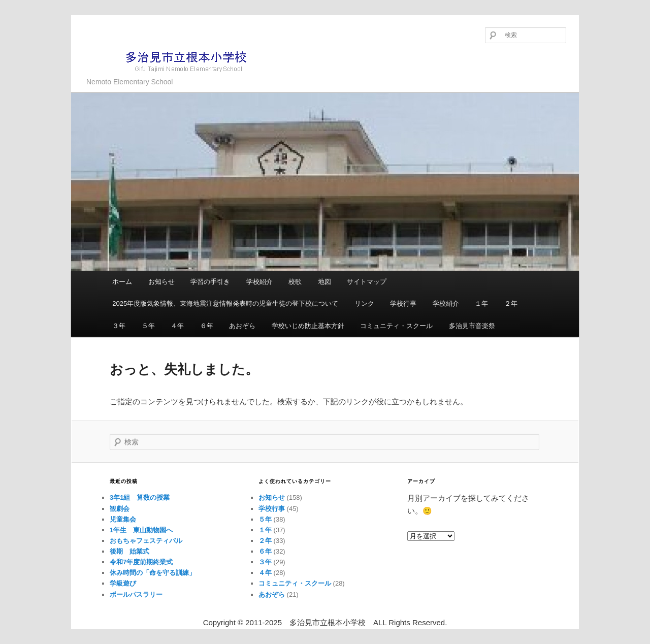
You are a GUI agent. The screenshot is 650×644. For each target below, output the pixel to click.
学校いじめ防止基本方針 (308, 326)
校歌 (295, 282)
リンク (364, 303)
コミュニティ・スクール (396, 326)
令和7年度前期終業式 (141, 562)
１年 (481, 303)
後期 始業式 (129, 551)
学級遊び (123, 583)
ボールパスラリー (136, 594)
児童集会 (123, 519)
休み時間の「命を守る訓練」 (153, 573)
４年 (177, 326)
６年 (207, 326)
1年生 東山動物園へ (141, 530)
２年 (511, 303)
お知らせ (161, 282)
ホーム (122, 282)
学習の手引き (210, 282)
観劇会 (120, 509)
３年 (119, 326)
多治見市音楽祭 (472, 326)
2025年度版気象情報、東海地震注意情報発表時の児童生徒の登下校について (225, 303)
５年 (148, 326)
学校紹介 (259, 282)
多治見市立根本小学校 (170, 61)
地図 (324, 282)
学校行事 (403, 303)
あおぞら (242, 326)
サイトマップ (367, 282)
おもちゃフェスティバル (146, 541)
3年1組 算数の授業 (140, 497)
